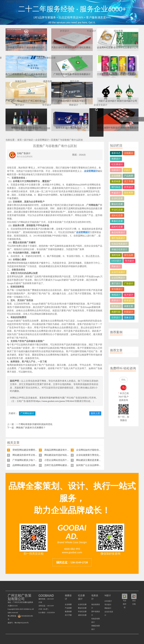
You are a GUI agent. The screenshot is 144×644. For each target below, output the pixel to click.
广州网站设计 (27, 413)
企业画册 (116, 176)
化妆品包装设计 (119, 244)
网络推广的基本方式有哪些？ (31, 428)
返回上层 (95, 413)
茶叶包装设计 (118, 238)
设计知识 (28, 140)
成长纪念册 (117, 215)
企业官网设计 (42, 140)
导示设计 (129, 261)
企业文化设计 (118, 272)
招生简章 (129, 193)
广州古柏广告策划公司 (16, 1)
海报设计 (116, 295)
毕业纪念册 (117, 210)
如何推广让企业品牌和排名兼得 (92, 465)
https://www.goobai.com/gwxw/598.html (55, 401)
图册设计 (116, 300)
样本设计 (129, 300)
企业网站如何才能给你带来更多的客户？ (97, 450)
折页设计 (129, 187)
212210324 (51, 613)
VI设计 (127, 170)
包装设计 (116, 170)
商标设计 (116, 266)
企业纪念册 (117, 198)
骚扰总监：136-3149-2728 (72, 562)
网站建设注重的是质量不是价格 (92, 460)
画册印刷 (116, 312)
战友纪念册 (117, 227)
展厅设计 (116, 283)
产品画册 (129, 176)
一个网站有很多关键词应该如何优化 (34, 424)
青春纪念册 (117, 221)
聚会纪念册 (117, 204)
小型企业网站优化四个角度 (58, 460)
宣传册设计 (117, 289)
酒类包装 (116, 255)
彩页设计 (116, 306)
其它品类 (129, 255)
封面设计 (129, 312)
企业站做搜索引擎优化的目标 (91, 455)
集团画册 (116, 181)
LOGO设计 (116, 261)
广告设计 (129, 283)
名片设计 (129, 295)
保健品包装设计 (119, 249)
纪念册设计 (117, 164)
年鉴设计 (116, 193)
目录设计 (116, 317)
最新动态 (116, 153)
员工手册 (129, 181)
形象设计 (129, 317)
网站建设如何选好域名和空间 (59, 455)
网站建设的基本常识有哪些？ (27, 455)
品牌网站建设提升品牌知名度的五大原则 (33, 465)
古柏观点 (129, 153)
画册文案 (129, 306)
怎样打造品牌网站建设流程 (58, 465)
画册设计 (116, 159)
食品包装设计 (118, 232)
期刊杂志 (116, 187)
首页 (20, 140)
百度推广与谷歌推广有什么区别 (67, 140)
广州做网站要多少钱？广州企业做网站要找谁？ (36, 460)
